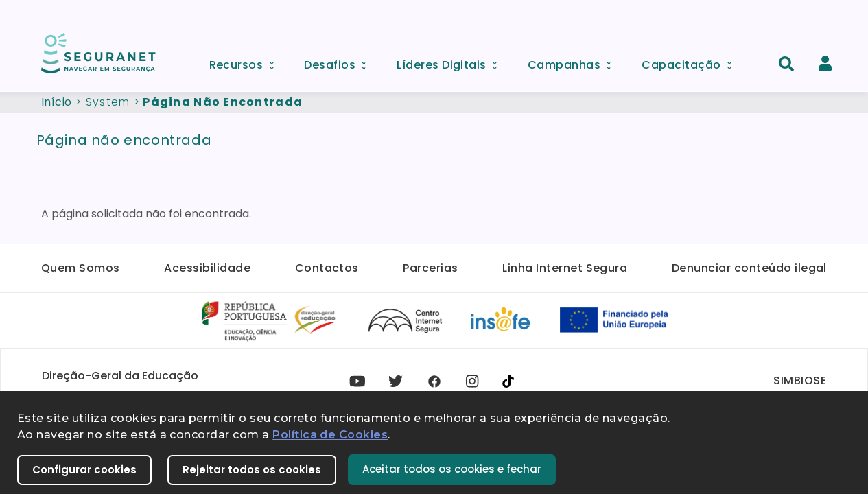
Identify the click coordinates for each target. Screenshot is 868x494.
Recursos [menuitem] (246, 61)
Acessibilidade (207, 268)
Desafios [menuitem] (340, 61)
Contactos (327, 268)
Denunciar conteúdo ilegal (749, 268)
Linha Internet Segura (565, 268)
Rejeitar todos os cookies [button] (252, 470)
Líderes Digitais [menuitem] (451, 61)
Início (57, 102)
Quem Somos (81, 268)
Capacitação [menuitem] (691, 61)
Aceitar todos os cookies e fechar (452, 469)
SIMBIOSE (800, 380)
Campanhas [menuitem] (574, 61)
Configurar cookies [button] (84, 470)
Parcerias (430, 268)
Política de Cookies (330, 435)
